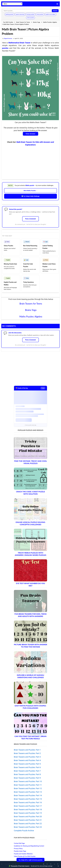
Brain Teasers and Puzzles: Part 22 (28, 824)
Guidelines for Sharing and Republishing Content (29, 846)
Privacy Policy (18, 849)
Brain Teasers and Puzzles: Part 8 (27, 774)
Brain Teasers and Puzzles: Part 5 (27, 764)
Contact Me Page (19, 843)
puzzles (5, 48)
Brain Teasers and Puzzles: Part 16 (28, 802)
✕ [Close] (58, 866)
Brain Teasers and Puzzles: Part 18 (28, 809)
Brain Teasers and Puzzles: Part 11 (28, 785)
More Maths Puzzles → (30, 191)
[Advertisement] (30, 161)
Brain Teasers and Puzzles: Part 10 (28, 781)
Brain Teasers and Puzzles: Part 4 (27, 760)
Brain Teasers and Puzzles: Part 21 (28, 820)
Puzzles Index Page (20, 851)
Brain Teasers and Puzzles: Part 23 (28, 827)
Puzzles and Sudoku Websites (23, 854)
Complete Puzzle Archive (24, 831)
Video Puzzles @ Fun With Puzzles (25, 856)
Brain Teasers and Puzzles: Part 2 (27, 753)
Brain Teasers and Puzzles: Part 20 (28, 817)
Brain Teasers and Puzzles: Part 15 (28, 799)
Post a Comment (31, 219)
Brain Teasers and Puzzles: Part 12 (28, 788)
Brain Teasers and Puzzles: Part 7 (27, 771)
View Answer (31, 134)
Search (55, 11)
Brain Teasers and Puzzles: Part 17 (28, 806)
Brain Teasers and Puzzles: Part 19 (28, 813)
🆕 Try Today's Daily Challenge (30, 196)
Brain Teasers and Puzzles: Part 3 (27, 757)
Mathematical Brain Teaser (19, 43)
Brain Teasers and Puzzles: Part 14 (28, 795)
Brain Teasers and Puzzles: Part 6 (27, 767)
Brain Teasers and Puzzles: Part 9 (27, 778)
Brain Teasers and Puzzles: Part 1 (27, 750)
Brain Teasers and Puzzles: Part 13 (28, 792)
